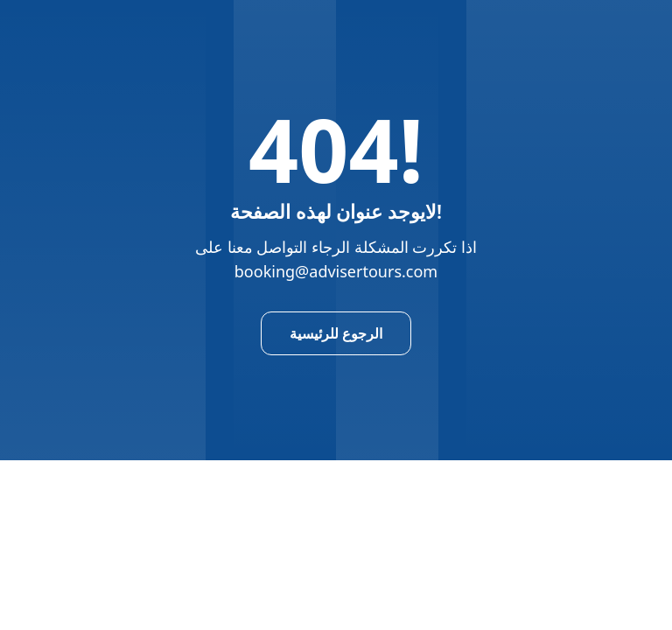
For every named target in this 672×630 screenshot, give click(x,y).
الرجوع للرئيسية (336, 333)
